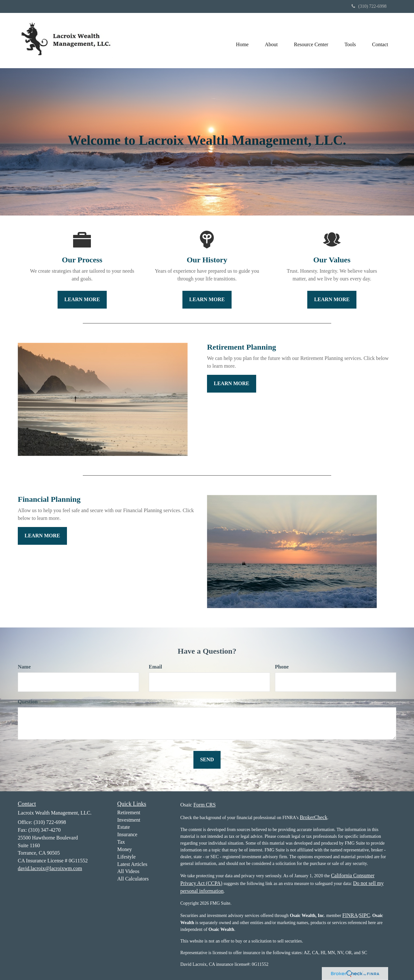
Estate (124, 827)
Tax (121, 842)
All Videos (129, 871)
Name (24, 667)
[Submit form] (207, 760)
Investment (129, 820)
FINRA (350, 915)
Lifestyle (127, 857)
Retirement (129, 812)
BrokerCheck (314, 817)
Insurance (127, 834)
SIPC (365, 915)
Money (125, 849)
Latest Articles (132, 864)
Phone (282, 667)
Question (28, 702)
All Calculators (133, 879)
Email (155, 667)
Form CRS (205, 805)
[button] (271, 40)
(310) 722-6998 (369, 6)
